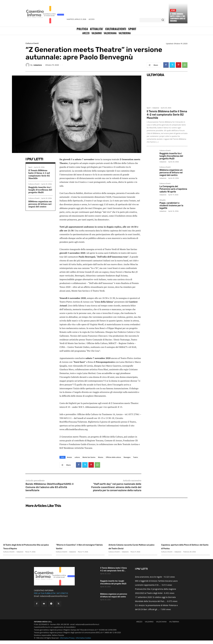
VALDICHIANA (161, 625)
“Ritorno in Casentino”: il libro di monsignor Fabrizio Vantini (79, 546)
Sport (173, 10)
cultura (77, 457)
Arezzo (70, 457)
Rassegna (127, 457)
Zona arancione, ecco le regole (148, 580)
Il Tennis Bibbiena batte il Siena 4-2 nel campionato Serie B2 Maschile (178, 17)
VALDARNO (149, 625)
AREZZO (139, 625)
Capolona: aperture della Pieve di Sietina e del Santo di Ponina (185, 546)
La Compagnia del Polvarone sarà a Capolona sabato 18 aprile (173, 189)
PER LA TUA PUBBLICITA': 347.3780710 (51, 597)
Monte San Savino (89, 457)
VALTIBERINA (174, 625)
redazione (38, 65)
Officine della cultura (113, 457)
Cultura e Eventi (32, 43)
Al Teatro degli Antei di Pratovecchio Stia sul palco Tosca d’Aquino (27, 548)
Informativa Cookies (83, 641)
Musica (101, 457)
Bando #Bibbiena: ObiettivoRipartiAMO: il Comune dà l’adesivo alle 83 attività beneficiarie (50, 487)
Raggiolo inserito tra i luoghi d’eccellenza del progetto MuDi (40, 190)
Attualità (162, 200)
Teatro (136, 457)
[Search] (163, 20)
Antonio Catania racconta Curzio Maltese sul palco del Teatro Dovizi (132, 548)
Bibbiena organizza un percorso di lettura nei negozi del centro (40, 204)
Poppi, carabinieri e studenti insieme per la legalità (171, 206)
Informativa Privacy (67, 641)
